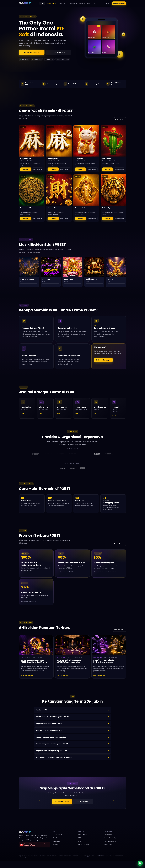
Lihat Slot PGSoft (58, 52)
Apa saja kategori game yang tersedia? (51, 737)
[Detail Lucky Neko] (86, 141)
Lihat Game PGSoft (83, 801)
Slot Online (63, 3)
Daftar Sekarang (119, 3)
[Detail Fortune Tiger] (113, 190)
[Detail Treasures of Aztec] (32, 190)
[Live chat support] (140, 863)
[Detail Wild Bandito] (113, 141)
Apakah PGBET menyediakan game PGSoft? (52, 717)
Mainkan (26, 169)
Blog (89, 3)
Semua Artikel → (119, 630)
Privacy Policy (108, 844)
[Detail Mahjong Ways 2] (59, 141)
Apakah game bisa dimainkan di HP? (50, 730)
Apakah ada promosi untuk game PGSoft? (52, 744)
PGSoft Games (52, 3)
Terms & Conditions (110, 841)
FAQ (94, 3)
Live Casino (73, 3)
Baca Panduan (38, 169)
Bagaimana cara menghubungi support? (51, 751)
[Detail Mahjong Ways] (32, 141)
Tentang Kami (108, 835)
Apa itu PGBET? (41, 710)
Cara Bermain (82, 835)
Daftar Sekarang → (32, 52)
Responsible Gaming (110, 838)
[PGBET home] (25, 3)
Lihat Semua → (120, 119)
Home (42, 3)
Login (108, 3)
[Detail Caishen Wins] (59, 190)
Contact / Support (84, 844)
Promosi (82, 3)
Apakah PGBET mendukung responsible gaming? (54, 757)
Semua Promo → (119, 544)
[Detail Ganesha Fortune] (86, 190)
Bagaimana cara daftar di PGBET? (49, 724)
